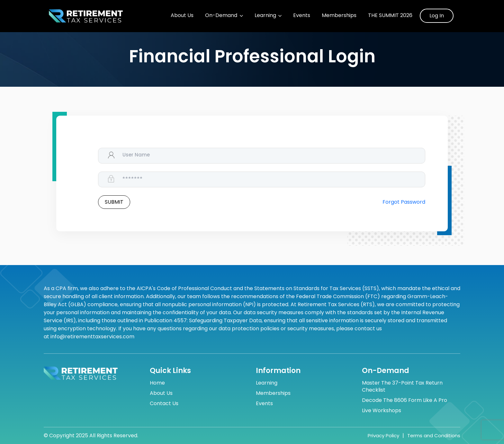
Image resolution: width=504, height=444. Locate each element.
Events (302, 15)
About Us (182, 15)
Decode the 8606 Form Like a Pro (405, 400)
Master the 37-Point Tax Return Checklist (402, 386)
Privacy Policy (383, 435)
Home (157, 383)
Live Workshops (382, 411)
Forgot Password (404, 202)
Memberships (339, 15)
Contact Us (164, 404)
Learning (265, 15)
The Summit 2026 (390, 15)
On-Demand (221, 15)
